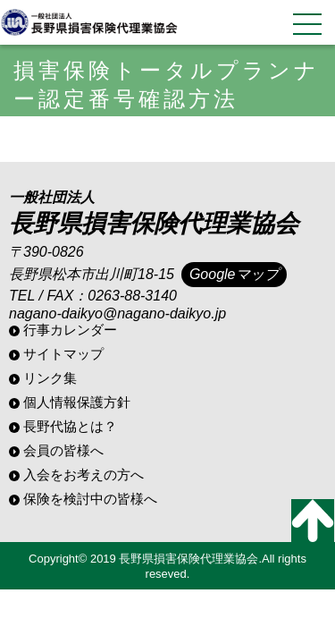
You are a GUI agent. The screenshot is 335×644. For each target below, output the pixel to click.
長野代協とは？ (70, 426)
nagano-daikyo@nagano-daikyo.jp (117, 314)
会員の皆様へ (63, 450)
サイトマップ (63, 354)
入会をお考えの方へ (84, 475)
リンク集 (50, 378)
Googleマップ (234, 274)
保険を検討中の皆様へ (90, 499)
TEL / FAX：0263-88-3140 (93, 296)
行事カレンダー (70, 330)
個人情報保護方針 (77, 402)
